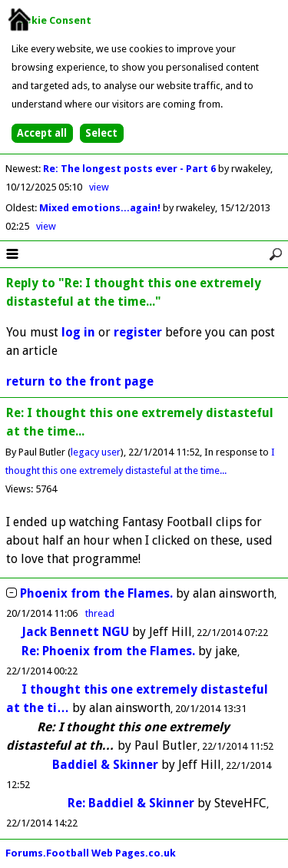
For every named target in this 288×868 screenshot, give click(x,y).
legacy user (96, 452)
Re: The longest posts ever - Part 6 (131, 169)
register (138, 332)
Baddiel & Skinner (105, 765)
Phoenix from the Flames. (96, 593)
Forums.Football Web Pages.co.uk (91, 853)
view (99, 187)
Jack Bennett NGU (75, 632)
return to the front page (80, 381)
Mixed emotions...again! (101, 208)
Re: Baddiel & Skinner (131, 803)
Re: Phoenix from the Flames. (108, 651)
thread (100, 613)
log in (78, 332)
